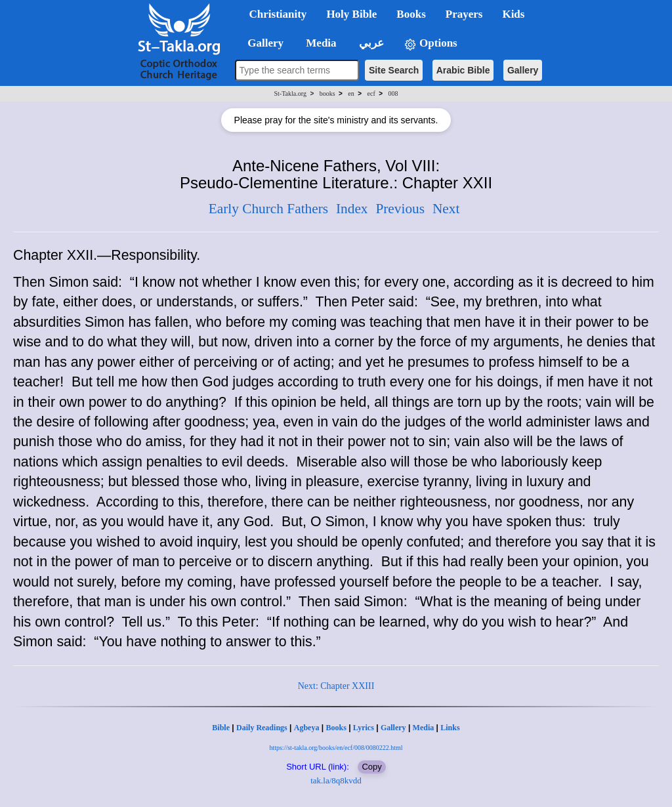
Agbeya (307, 728)
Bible (221, 728)
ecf (371, 93)
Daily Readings (262, 728)
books (327, 93)
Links (450, 728)
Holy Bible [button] (351, 14)
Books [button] (411, 14)
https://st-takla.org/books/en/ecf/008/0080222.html (336, 748)
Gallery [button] (262, 43)
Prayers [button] (464, 14)
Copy (371, 767)
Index (352, 209)
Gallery (523, 70)
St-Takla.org (290, 93)
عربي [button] (370, 43)
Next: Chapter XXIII (336, 686)
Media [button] (320, 43)
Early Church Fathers (268, 209)
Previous (400, 209)
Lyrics (364, 728)
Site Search (394, 70)
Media (424, 728)
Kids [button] (513, 14)
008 (393, 93)
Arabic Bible (463, 70)
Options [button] (430, 44)
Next (446, 209)
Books (336, 728)
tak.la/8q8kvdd (336, 780)
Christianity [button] (278, 14)
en (351, 93)
